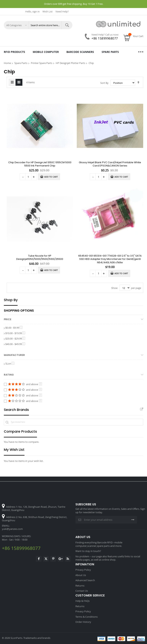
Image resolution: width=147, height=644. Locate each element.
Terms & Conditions (87, 617)
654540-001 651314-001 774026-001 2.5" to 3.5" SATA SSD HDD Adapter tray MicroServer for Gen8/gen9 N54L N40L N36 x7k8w (110, 259)
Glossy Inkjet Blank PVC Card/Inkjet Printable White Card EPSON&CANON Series (110, 164)
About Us (81, 575)
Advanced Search (85, 580)
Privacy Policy (83, 570)
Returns (80, 586)
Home (7, 63)
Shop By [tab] (11, 300)
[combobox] (51, 25)
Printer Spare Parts (42, 63)
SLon (10, 364)
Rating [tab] (9, 375)
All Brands (142, 409)
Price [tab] (8, 319)
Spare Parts (21, 63)
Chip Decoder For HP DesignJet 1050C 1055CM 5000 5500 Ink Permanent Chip (40, 164)
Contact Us (82, 591)
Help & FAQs (82, 601)
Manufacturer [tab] (14, 355)
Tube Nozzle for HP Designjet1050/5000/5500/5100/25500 (40, 257)
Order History (83, 622)
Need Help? (62, 11)
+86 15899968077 (105, 38)
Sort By (104, 83)
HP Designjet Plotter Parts (70, 63)
